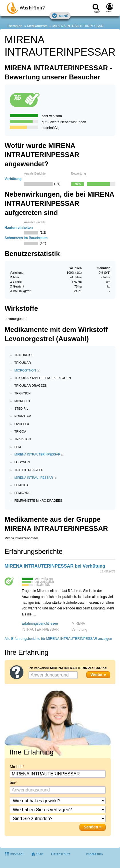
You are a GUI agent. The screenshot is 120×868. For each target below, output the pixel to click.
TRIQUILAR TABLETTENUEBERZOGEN (43, 378)
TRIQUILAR (23, 363)
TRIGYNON (22, 393)
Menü (60, 16)
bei (12, 783)
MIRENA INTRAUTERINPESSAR (78, 26)
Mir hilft (16, 767)
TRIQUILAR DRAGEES (30, 386)
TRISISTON (22, 439)
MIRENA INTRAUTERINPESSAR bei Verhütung (55, 566)
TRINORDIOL (24, 355)
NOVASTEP (23, 416)
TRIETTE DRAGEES (29, 470)
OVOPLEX (22, 424)
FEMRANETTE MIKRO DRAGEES (38, 501)
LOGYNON (22, 462)
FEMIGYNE (22, 493)
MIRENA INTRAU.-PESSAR (34, 478)
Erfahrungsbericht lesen (40, 623)
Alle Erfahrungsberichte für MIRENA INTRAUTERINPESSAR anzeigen (58, 639)
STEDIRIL (21, 408)
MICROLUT (22, 401)
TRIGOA (20, 431)
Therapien (15, 26)
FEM (18, 447)
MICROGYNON (25, 370)
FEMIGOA (21, 485)
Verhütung (13, 179)
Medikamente (37, 26)
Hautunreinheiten (19, 228)
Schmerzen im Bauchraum (26, 238)
